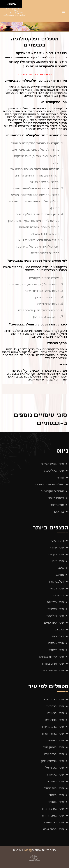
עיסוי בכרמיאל (55, 768)
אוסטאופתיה (56, 643)
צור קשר (59, 512)
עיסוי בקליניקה (54, 471)
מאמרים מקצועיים (52, 491)
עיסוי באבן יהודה (53, 815)
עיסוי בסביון (56, 802)
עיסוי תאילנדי (55, 609)
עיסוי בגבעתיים (54, 822)
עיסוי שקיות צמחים (52, 657)
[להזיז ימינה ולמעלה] (5, 3)
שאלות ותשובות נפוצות (50, 484)
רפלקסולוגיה (56, 581)
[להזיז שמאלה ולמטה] (3, 5)
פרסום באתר (56, 498)
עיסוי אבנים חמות (53, 670)
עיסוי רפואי (57, 588)
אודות (60, 477)
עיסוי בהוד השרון (53, 733)
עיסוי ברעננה (56, 713)
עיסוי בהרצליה (54, 720)
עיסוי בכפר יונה (54, 754)
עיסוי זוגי (58, 561)
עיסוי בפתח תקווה (52, 809)
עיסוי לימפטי (56, 650)
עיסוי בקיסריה (55, 774)
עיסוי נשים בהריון (53, 663)
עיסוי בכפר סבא (54, 699)
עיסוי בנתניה (56, 740)
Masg (28, 850)
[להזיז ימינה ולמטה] (5, 5)
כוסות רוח (58, 595)
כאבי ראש (58, 636)
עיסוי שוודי (57, 547)
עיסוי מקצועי (56, 602)
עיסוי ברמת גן (55, 706)
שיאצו (60, 568)
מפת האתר (57, 505)
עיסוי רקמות (56, 554)
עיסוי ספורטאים (54, 622)
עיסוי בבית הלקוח (52, 464)
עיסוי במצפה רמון (53, 761)
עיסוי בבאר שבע (54, 829)
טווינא (60, 575)
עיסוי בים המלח (54, 788)
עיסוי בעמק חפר (53, 747)
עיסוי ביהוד (57, 795)
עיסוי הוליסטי (55, 616)
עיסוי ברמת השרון (53, 727)
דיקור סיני (58, 541)
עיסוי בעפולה (55, 781)
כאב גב (59, 629)
